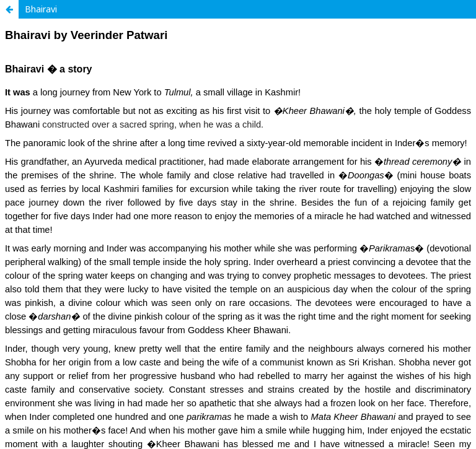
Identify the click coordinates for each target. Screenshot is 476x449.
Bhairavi (41, 9)
